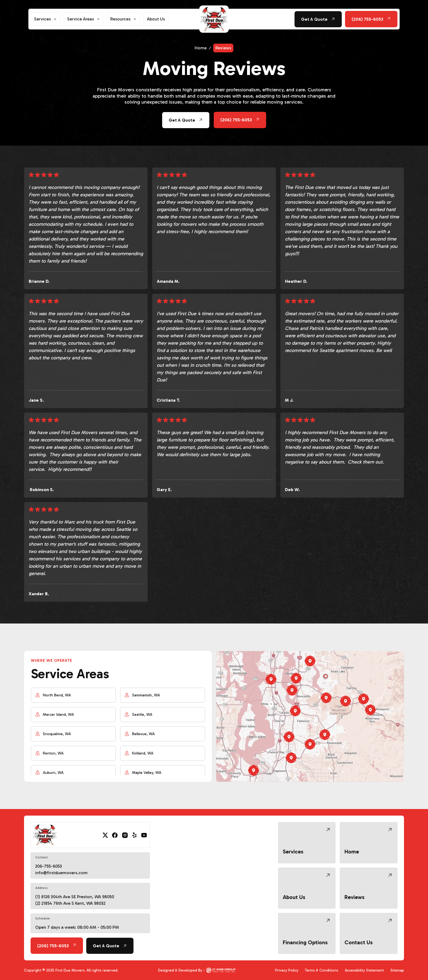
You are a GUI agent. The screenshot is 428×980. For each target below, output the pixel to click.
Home (201, 48)
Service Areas (81, 19)
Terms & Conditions (322, 970)
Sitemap (397, 970)
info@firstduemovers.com (61, 873)
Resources (120, 19)
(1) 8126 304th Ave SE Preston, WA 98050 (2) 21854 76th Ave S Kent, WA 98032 (75, 900)
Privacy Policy (287, 970)
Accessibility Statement (364, 970)
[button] (45, 19)
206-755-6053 (49, 866)
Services (42, 19)
